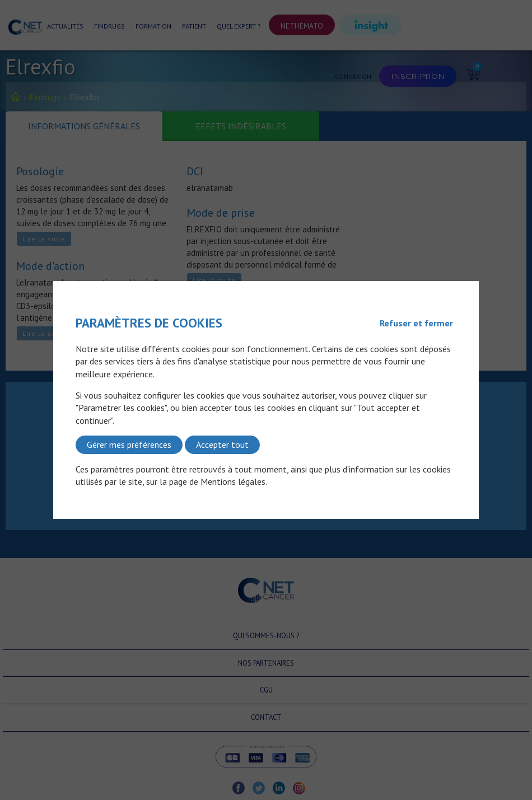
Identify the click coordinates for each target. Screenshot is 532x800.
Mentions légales (233, 481)
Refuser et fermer (416, 323)
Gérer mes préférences (129, 445)
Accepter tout (222, 445)
